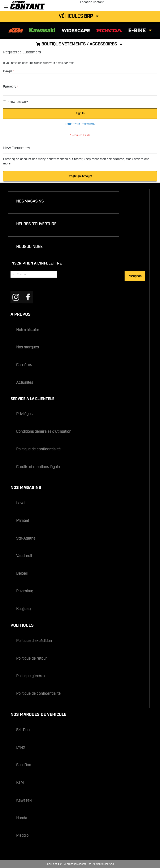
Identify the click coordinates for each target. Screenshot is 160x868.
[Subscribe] (135, 276)
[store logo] (47, 5)
